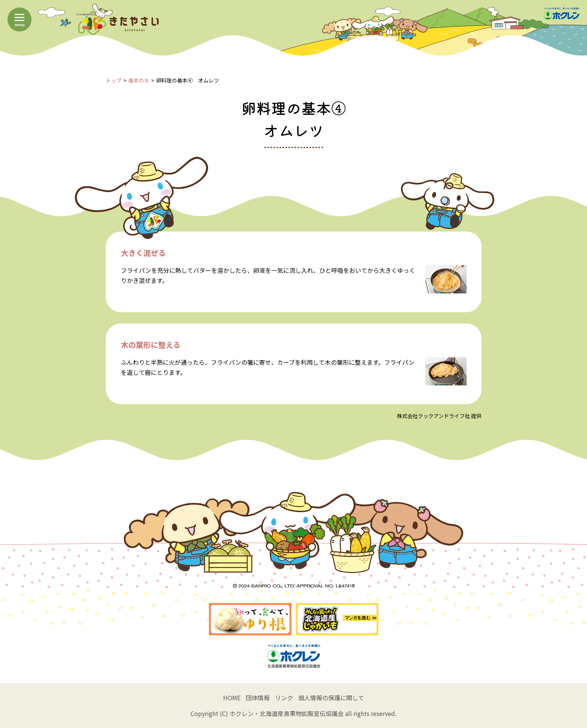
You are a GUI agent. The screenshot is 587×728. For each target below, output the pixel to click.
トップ (114, 80)
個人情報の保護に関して (331, 698)
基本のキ (139, 80)
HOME (232, 698)
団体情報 (258, 698)
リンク (284, 698)
